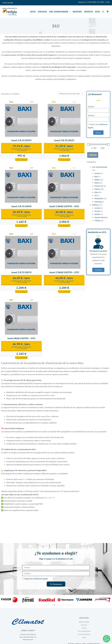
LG (96, 195)
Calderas (95, 205)
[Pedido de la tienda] (71, 94)
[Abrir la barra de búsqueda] (103, 12)
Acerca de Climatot (84, 634)
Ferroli (97, 211)
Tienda (84, 628)
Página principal (84, 622)
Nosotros (77, 12)
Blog (98, 12)
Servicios (42, 12)
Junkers (97, 214)
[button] (3, 600)
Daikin (97, 180)
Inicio (33, 12)
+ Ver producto (21, 160)
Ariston (97, 173)
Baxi (96, 176)
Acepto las (36, 579)
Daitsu (97, 183)
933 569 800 (8, 3)
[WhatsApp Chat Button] (107, 639)
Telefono (91, 115)
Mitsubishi (99, 198)
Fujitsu (97, 189)
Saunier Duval (100, 217)
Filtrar (93, 155)
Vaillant (98, 221)
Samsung (98, 202)
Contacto (89, 12)
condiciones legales (40, 579)
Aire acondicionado (60, 12)
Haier (97, 192)
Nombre (91, 107)
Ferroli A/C (99, 186)
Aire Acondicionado (100, 167)
